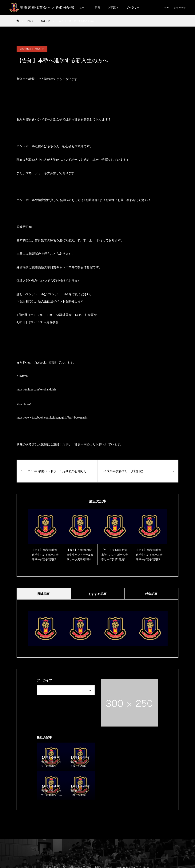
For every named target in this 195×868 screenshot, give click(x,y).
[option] (46, 537)
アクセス (167, 8)
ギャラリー (133, 8)
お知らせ (39, 49)
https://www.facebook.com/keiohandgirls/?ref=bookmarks (52, 417)
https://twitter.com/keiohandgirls (36, 389)
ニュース (82, 8)
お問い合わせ (180, 8)
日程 (97, 8)
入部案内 (113, 8)
